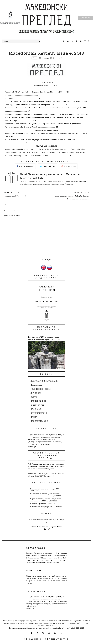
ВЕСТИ (34, 397)
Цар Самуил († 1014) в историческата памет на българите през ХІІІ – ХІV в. (45, 338)
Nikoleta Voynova (12, 117)
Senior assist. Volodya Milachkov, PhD (20, 114)
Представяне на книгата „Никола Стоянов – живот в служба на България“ (46, 495)
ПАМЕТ (34, 417)
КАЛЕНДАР (36, 409)
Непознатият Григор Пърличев (41, 507)
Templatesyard (59, 639)
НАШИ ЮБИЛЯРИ (39, 413)
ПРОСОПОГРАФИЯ (39, 421)
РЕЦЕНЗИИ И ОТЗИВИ (41, 389)
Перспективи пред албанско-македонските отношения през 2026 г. (46, 500)
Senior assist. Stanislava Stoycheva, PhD (21, 108)
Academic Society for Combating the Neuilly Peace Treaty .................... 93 (62, 114)
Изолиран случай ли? (38, 504)
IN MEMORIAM (37, 405)
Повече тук (32, 447)
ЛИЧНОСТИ (36, 393)
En (36, 58)
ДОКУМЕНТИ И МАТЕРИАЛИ (44, 381)
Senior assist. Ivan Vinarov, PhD (17, 124)
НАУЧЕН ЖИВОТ (38, 401)
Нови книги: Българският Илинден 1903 (45, 489)
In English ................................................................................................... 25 (22, 98)
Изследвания (36, 385)
